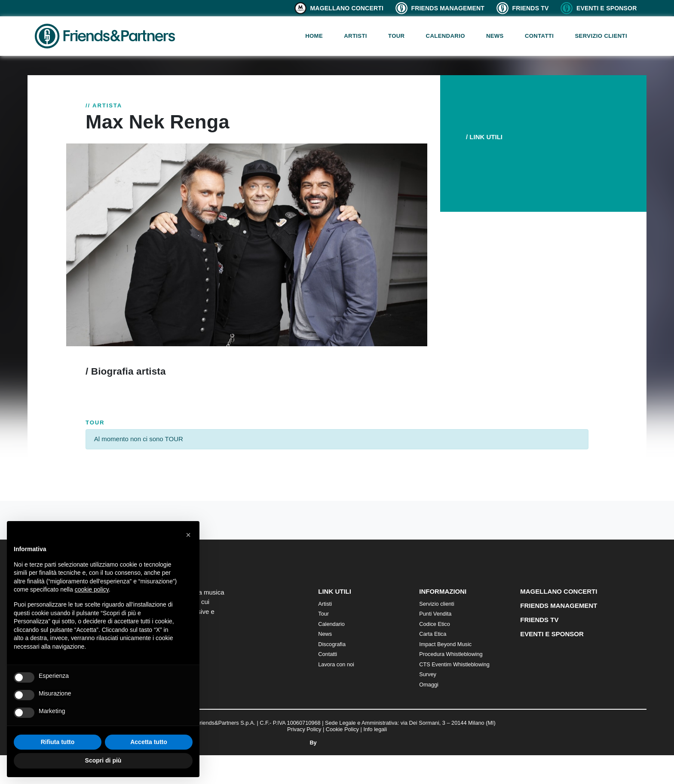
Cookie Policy (342, 729)
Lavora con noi (336, 664)
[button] (188, 535)
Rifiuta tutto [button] (58, 742)
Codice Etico (435, 624)
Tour (396, 36)
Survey (428, 674)
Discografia (332, 644)
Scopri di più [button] (103, 760)
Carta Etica (433, 634)
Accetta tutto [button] (149, 742)
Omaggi (429, 685)
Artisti (355, 36)
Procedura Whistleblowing (451, 654)
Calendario (446, 36)
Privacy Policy (304, 729)
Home (314, 36)
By (337, 743)
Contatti (539, 36)
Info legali (375, 729)
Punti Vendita (435, 614)
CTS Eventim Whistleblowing (454, 664)
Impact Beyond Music (445, 644)
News (495, 36)
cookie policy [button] (92, 589)
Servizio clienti (601, 36)
